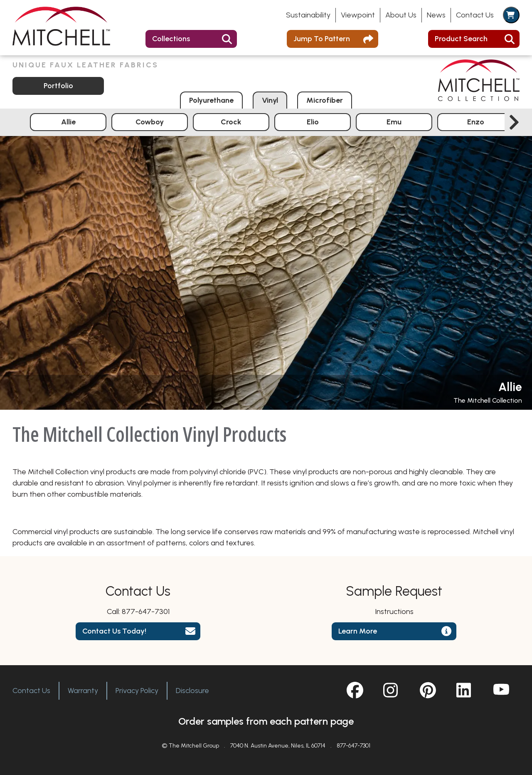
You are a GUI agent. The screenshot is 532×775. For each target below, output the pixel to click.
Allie (68, 122)
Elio (313, 122)
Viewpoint (358, 15)
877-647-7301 (146, 612)
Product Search (461, 39)
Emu (394, 122)
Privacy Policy (137, 691)
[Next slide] (514, 122)
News (436, 15)
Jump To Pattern (322, 39)
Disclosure (192, 691)
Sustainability (308, 15)
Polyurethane (211, 100)
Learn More (358, 631)
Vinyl (270, 100)
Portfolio (58, 86)
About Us (401, 15)
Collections (171, 39)
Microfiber (325, 100)
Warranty (83, 691)
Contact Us (475, 15)
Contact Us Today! (114, 631)
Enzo (476, 122)
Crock (231, 122)
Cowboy (150, 122)
